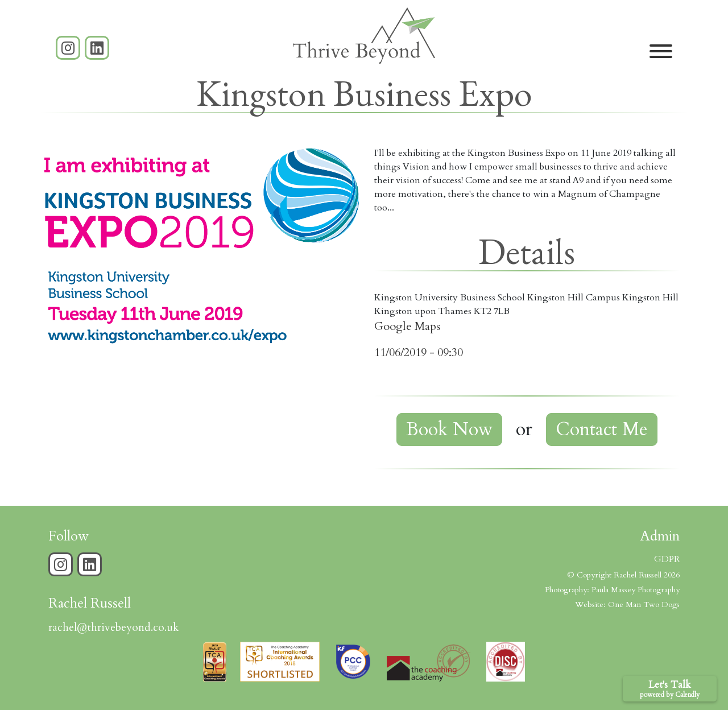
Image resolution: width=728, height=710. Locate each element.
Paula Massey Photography (636, 590)
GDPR (667, 559)
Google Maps (407, 326)
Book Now (449, 430)
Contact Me (602, 430)
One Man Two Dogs (644, 604)
